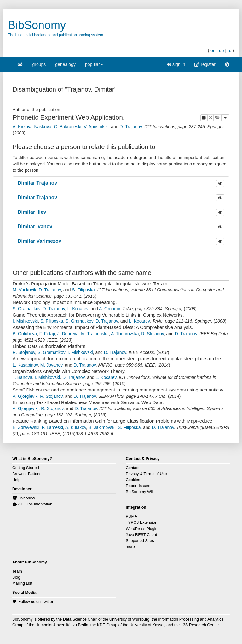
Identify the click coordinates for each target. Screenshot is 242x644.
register (205, 64)
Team (17, 571)
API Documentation (35, 504)
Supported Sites (140, 541)
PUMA (131, 516)
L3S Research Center (200, 625)
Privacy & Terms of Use (146, 474)
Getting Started (26, 468)
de (222, 51)
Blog (16, 577)
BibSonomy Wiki (140, 492)
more (130, 547)
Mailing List (22, 583)
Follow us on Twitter (36, 602)
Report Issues (138, 486)
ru (229, 51)
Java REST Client (141, 535)
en (213, 51)
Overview (26, 498)
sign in (176, 64)
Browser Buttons (27, 474)
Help (16, 480)
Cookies (133, 480)
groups (39, 64)
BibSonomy (37, 25)
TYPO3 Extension (141, 522)
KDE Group (107, 625)
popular (94, 66)
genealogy (65, 64)
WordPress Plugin (142, 529)
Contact (133, 468)
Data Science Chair (80, 619)
